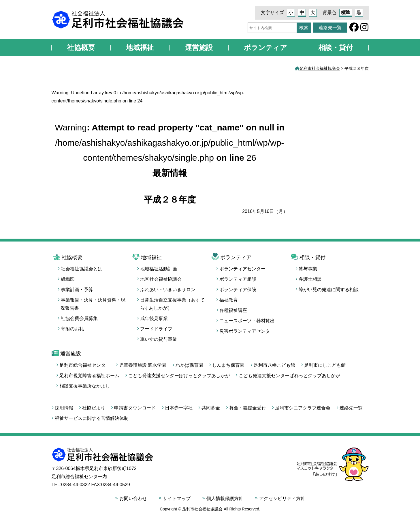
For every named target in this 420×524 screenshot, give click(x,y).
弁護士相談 (310, 279)
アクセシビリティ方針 (282, 498)
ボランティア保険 (238, 290)
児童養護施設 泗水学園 (143, 365)
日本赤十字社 (179, 408)
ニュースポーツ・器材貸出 (247, 321)
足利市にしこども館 (325, 365)
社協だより (94, 408)
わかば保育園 (189, 365)
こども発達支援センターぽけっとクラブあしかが (179, 376)
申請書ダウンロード (135, 408)
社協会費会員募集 (79, 318)
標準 (346, 13)
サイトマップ (177, 498)
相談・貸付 (336, 47)
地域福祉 (140, 47)
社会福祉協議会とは (82, 269)
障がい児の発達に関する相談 (329, 290)
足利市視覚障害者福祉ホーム (89, 376)
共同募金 (211, 408)
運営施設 (199, 47)
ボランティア (265, 47)
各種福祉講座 (233, 310)
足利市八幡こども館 (274, 365)
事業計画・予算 (77, 290)
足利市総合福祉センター (85, 365)
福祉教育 (229, 300)
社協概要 (81, 47)
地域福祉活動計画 (159, 269)
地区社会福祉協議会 (161, 279)
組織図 (68, 279)
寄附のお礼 (72, 329)
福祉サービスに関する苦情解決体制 (92, 418)
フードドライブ (156, 329)
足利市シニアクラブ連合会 (303, 408)
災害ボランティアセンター (247, 331)
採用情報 (64, 408)
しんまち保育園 (228, 365)
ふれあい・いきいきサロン (168, 290)
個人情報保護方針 (225, 498)
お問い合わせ (133, 498)
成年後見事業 (154, 318)
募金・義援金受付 (248, 408)
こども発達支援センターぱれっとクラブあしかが (289, 376)
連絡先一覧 (330, 28)
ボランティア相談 (238, 279)
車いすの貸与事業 (159, 339)
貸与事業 (308, 269)
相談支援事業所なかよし (85, 386)
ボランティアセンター (242, 269)
